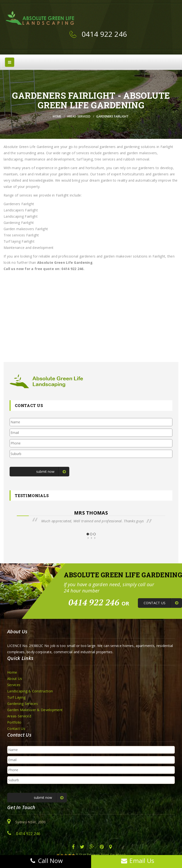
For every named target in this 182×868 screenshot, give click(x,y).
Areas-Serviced (79, 116)
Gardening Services (23, 704)
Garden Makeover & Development (35, 710)
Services (14, 685)
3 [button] (94, 534)
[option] (91, 517)
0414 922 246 (104, 34)
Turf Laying (16, 697)
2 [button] (91, 534)
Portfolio (14, 722)
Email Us (137, 861)
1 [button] (88, 534)
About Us (15, 679)
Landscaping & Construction (30, 691)
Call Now (45, 861)
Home (57, 116)
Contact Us (16, 729)
